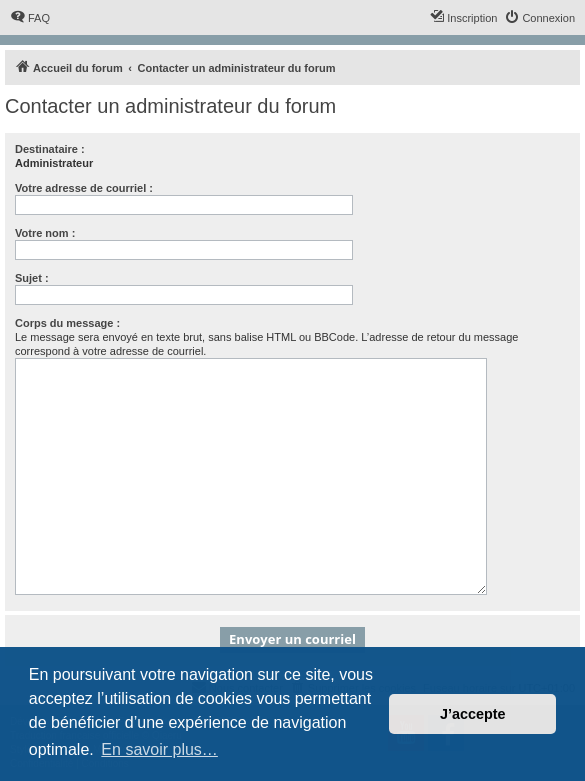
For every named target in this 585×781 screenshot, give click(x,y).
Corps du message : (67, 323)
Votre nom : (45, 233)
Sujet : (32, 278)
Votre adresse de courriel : (84, 188)
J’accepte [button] (473, 714)
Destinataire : (50, 149)
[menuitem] (30, 18)
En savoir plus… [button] (159, 749)
